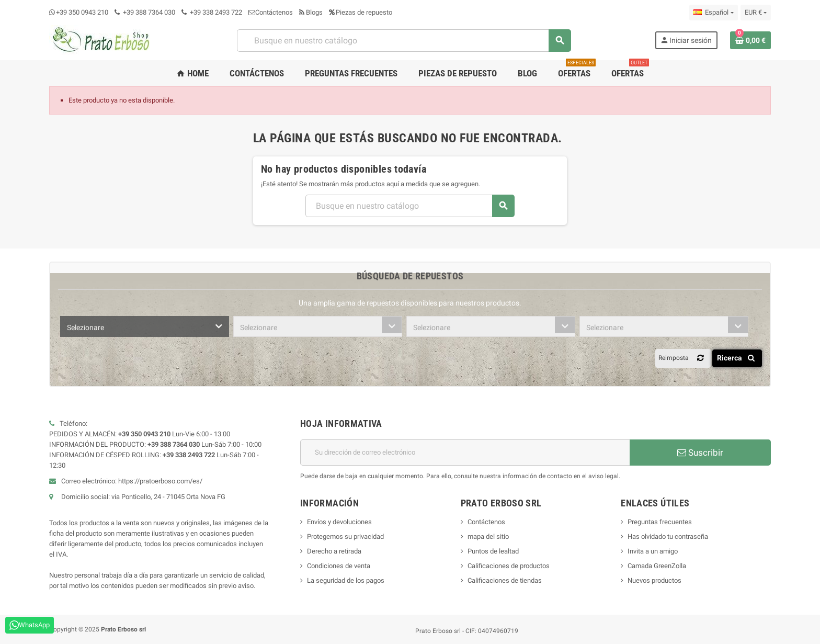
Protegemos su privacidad (345, 536)
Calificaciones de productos (509, 566)
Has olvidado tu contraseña (668, 536)
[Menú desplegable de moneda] (756, 13)
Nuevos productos (654, 580)
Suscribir (700, 453)
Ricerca (738, 358)
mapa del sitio (488, 536)
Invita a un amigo (653, 551)
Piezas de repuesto (361, 12)
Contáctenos (271, 12)
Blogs (311, 12)
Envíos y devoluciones (339, 522)
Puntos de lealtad (493, 551)
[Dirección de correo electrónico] (465, 453)
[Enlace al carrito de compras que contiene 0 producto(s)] (750, 40)
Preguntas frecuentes (660, 522)
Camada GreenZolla (657, 566)
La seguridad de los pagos (346, 580)
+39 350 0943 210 (82, 12)
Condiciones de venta (339, 566)
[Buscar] (404, 41)
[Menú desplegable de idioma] (713, 13)
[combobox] (145, 326)
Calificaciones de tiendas (505, 580)
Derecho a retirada (334, 551)
